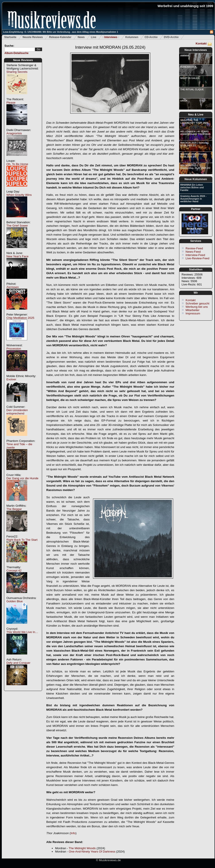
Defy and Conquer (18, 663)
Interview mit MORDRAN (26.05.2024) (110, 47)
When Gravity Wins (19, 195)
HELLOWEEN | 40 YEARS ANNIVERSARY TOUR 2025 (195, 133)
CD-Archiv (151, 37)
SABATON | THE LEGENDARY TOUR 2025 (194, 121)
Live (94, 37)
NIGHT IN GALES (190, 78)
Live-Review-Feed (197, 258)
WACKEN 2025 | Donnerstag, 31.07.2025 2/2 (195, 167)
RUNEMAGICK (188, 67)
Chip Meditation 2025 (20, 318)
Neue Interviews (196, 50)
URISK (184, 101)
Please (11, 103)
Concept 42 (14, 571)
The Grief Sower (17, 226)
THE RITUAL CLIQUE (192, 89)
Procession (14, 349)
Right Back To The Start (22, 540)
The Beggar (14, 509)
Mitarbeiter (193, 310)
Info (73, 833)
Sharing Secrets (17, 72)
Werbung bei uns (197, 307)
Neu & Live (196, 115)
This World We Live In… (22, 632)
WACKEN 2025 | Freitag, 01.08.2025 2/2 (194, 155)
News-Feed (193, 252)
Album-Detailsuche (16, 53)
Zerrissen (13, 287)
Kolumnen (132, 37)
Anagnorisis (14, 133)
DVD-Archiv (171, 37)
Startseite (10, 37)
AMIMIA (185, 56)
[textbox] (20, 49)
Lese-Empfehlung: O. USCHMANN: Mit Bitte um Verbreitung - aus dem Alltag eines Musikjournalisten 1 (61, 32)
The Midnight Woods (82, 848)
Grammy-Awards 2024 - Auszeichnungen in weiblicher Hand (193, 199)
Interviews (111, 37)
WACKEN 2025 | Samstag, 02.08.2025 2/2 (195, 144)
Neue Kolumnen (196, 179)
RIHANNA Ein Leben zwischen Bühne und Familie (192, 187)
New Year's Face (17, 256)
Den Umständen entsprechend (17, 412)
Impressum (193, 313)
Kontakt (201, 43)
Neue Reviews (23, 60)
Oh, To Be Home (17, 164)
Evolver (11, 379)
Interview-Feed (195, 255)
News (81, 37)
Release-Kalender (60, 37)
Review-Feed (194, 248)
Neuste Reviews (33, 37)
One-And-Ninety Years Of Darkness (92, 852)
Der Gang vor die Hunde (22, 478)
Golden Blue (15, 601)
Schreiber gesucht (197, 303)
